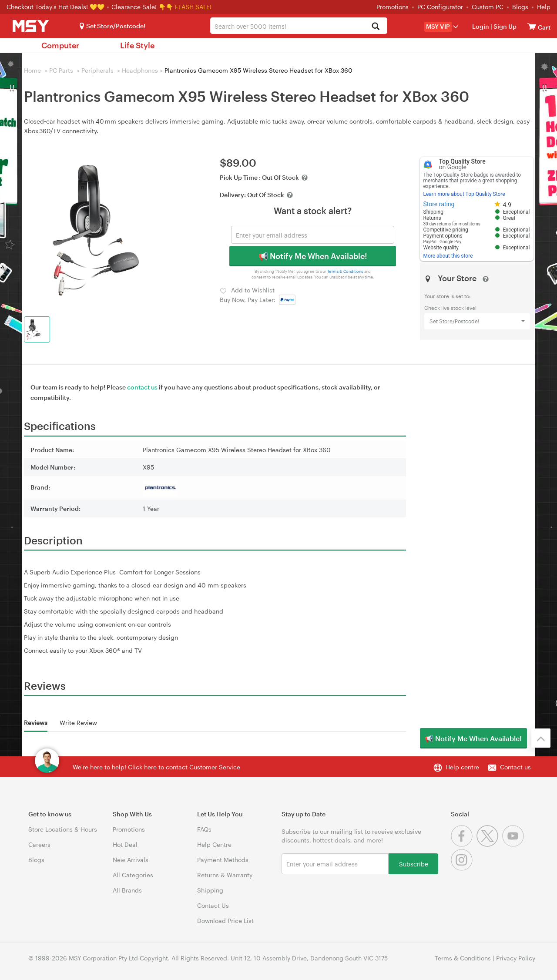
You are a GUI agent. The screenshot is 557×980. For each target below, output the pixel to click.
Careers (39, 844)
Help (544, 7)
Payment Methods (223, 860)
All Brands (127, 890)
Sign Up (504, 26)
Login (481, 26)
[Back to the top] (541, 738)
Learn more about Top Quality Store (464, 194)
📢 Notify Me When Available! (313, 256)
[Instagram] (463, 868)
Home (32, 70)
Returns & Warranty (225, 875)
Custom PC (488, 7)
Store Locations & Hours (63, 829)
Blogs (520, 7)
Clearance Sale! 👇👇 (142, 7)
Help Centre (214, 844)
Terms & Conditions (345, 271)
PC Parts (61, 70)
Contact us (515, 767)
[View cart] (532, 26)
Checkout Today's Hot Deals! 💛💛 (56, 7)
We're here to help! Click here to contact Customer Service (156, 767)
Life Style (137, 45)
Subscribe (414, 864)
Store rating (439, 204)
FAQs (204, 829)
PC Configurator (440, 7)
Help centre (462, 767)
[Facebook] (464, 844)
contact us (142, 387)
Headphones (140, 70)
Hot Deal (125, 844)
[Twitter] (489, 844)
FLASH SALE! (193, 7)
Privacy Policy (516, 958)
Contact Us (213, 905)
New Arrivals (131, 860)
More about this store (448, 256)
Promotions (393, 7)
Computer (60, 45)
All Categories (133, 875)
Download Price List (225, 921)
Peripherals (97, 70)
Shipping (210, 890)
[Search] (376, 27)
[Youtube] (514, 844)
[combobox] (299, 26)
